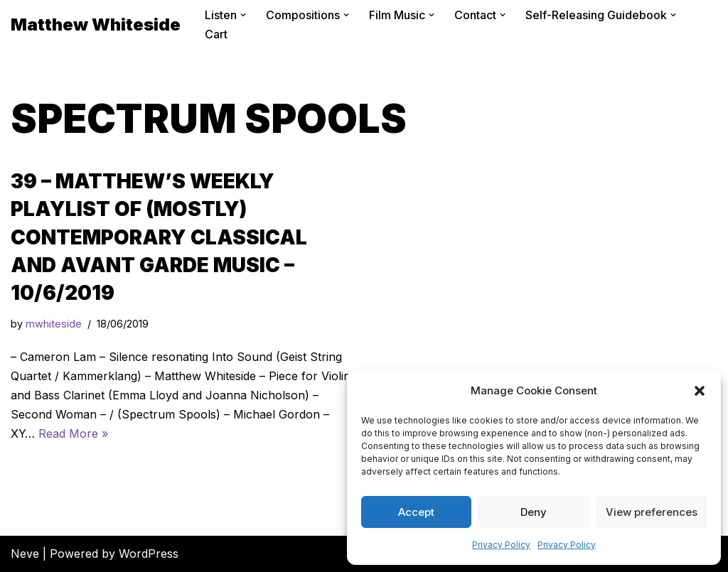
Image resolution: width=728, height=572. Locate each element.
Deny (534, 512)
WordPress (149, 554)
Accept (416, 512)
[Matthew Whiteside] (96, 25)
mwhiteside (54, 324)
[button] (700, 391)
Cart (216, 34)
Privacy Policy (501, 545)
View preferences (652, 512)
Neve (25, 554)
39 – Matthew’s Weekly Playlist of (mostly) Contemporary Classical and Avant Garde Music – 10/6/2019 (159, 237)
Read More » (73, 433)
